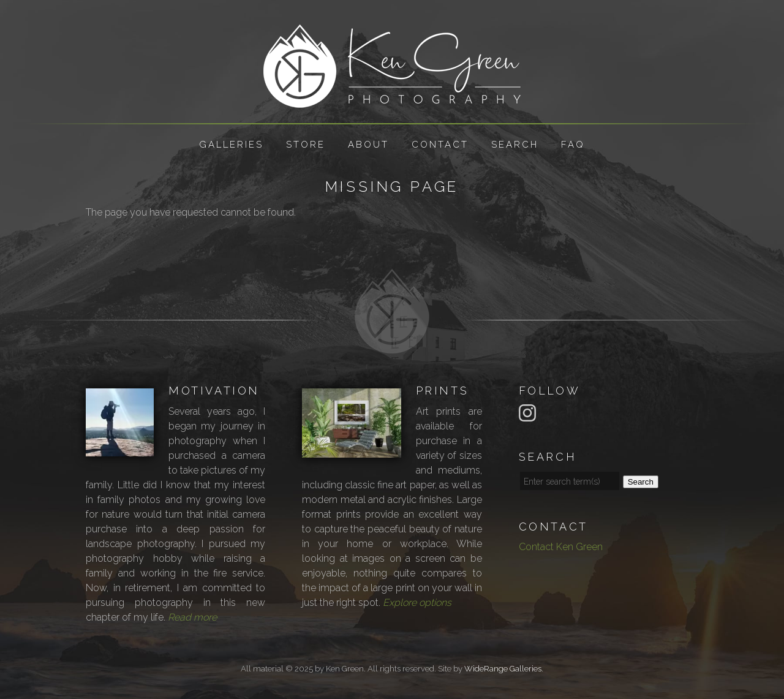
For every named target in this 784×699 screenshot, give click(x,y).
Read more (192, 617)
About (368, 145)
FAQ (573, 145)
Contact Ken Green (561, 547)
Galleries (231, 145)
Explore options (417, 603)
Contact (440, 145)
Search (515, 145)
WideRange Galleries (503, 669)
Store (306, 145)
